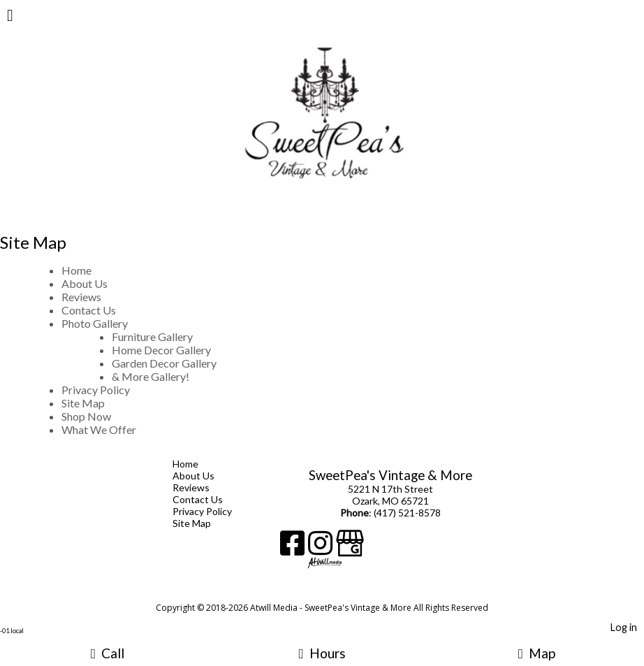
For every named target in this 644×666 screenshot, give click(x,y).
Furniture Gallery (152, 336)
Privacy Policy (96, 390)
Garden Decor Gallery (164, 363)
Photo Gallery (95, 323)
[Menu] (10, 17)
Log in (624, 627)
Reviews (81, 297)
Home (76, 270)
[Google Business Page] (350, 548)
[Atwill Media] (335, 592)
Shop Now (86, 416)
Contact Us (89, 310)
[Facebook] (294, 548)
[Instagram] (322, 548)
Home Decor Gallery (161, 350)
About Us (85, 283)
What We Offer (99, 429)
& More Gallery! (151, 376)
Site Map (83, 403)
